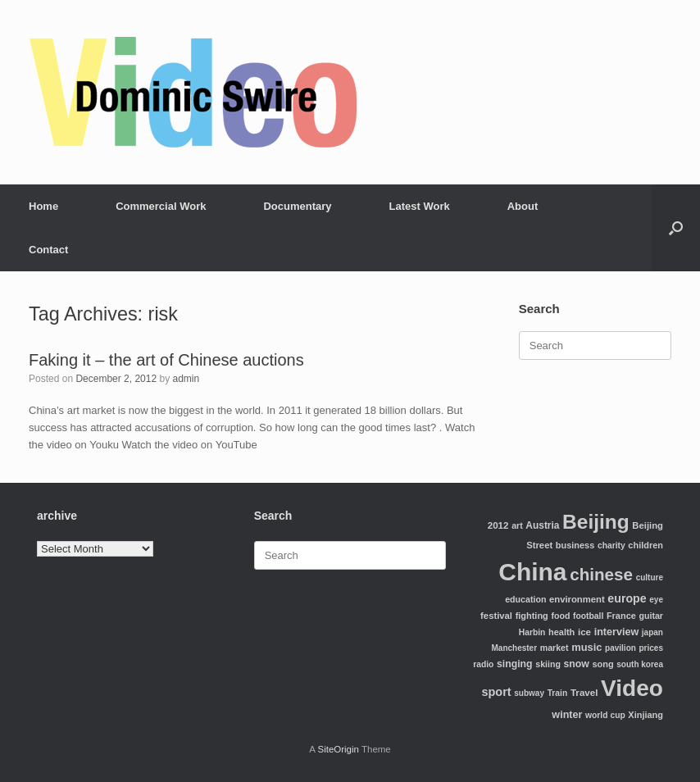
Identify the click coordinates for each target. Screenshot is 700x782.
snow (577, 664)
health (561, 632)
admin (186, 379)
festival (496, 616)
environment (577, 599)
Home (43, 206)
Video (632, 688)
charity (611, 546)
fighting (532, 616)
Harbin (532, 632)
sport (496, 692)
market (555, 648)
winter (567, 715)
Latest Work (420, 206)
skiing (548, 664)
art (517, 525)
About (523, 206)
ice (584, 632)
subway (529, 693)
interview (617, 632)
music (586, 647)
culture (650, 577)
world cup (605, 715)
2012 (498, 525)
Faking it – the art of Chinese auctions (166, 360)
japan (652, 632)
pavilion (620, 648)
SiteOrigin (338, 749)
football (588, 616)
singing (515, 664)
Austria (542, 525)
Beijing (596, 522)
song (602, 664)
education (525, 599)
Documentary (297, 206)
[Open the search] (676, 228)
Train (558, 693)
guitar (651, 616)
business (575, 545)
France (621, 616)
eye (656, 600)
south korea (640, 664)
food (560, 616)
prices (651, 648)
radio (483, 664)
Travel (584, 692)
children (645, 545)
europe (627, 598)
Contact (48, 250)
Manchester (515, 648)
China (532, 572)
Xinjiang (645, 715)
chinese (601, 574)
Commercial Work (161, 206)
